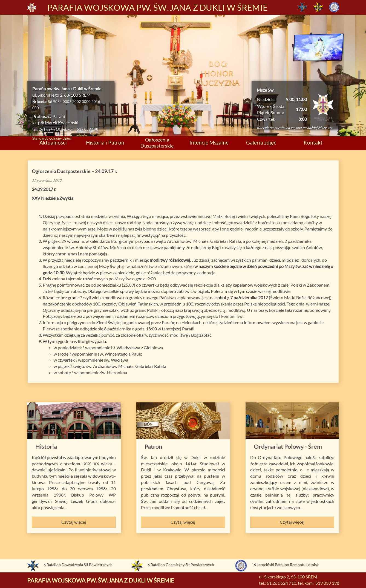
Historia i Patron (105, 142)
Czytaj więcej (74, 522)
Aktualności (53, 142)
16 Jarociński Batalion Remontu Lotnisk (285, 565)
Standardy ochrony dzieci (52, 138)
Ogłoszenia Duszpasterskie (157, 142)
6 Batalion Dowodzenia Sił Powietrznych (78, 565)
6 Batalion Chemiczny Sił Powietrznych (181, 565)
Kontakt (313, 142)
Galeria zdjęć (261, 142)
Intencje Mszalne (209, 142)
